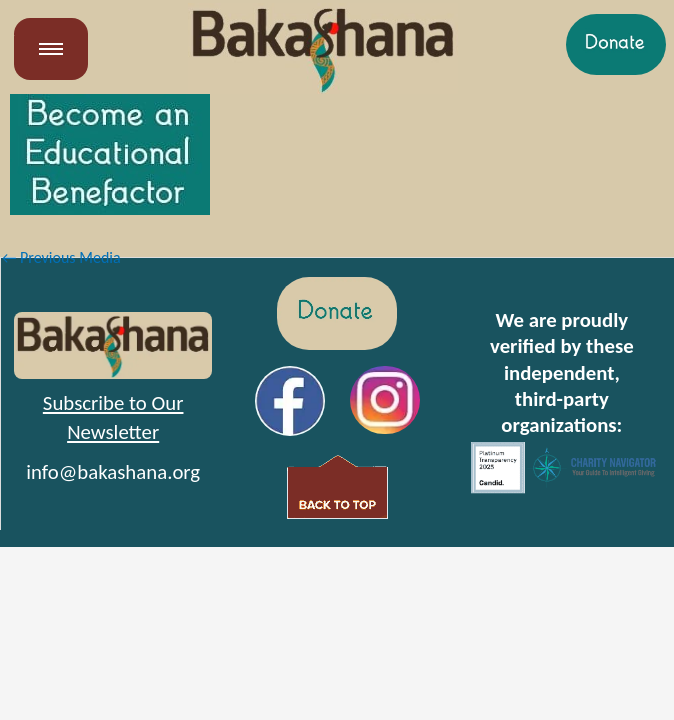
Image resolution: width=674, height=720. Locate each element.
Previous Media (61, 257)
